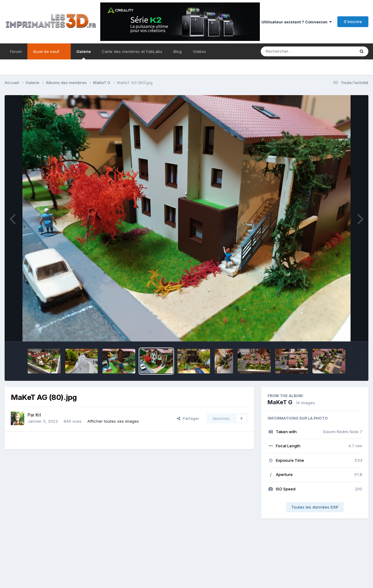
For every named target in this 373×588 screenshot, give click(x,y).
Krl (38, 415)
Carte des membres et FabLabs (132, 51)
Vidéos (199, 51)
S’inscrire (353, 22)
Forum (16, 51)
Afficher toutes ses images (113, 421)
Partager (188, 418)
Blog (178, 51)
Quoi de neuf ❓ (49, 51)
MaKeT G (280, 402)
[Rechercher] (290, 51)
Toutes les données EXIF (315, 507)
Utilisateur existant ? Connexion (297, 22)
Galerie (83, 54)
